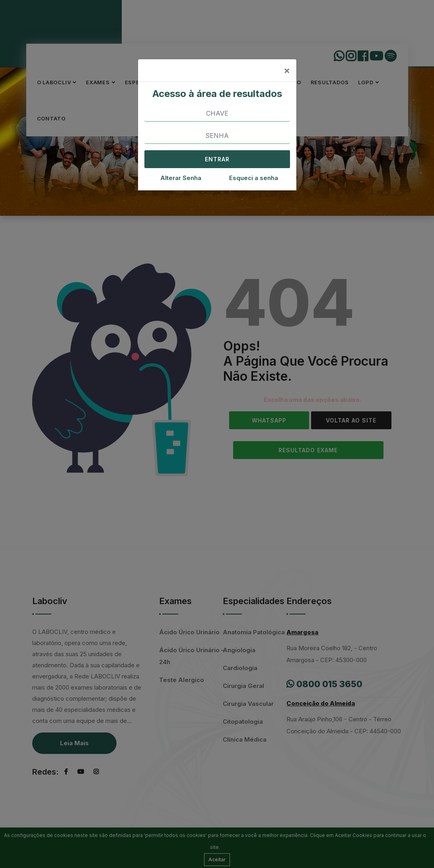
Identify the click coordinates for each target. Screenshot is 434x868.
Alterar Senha (181, 178)
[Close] (287, 70)
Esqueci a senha (254, 178)
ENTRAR (217, 159)
